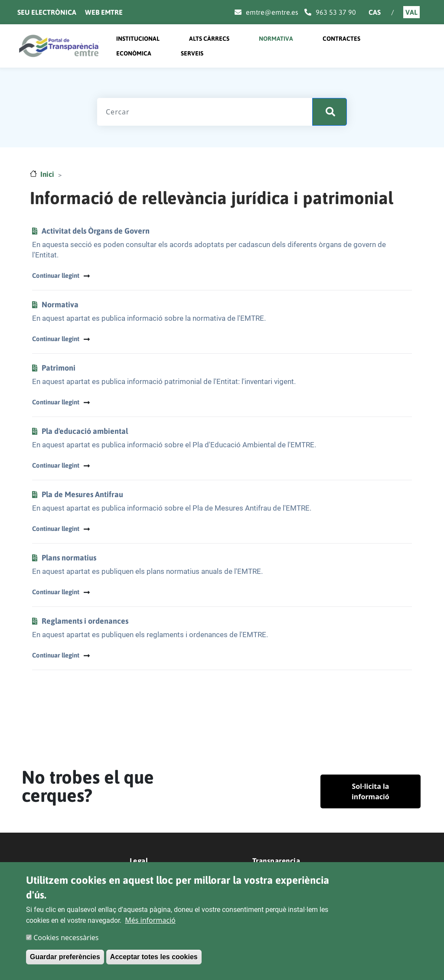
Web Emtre (104, 12)
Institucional (138, 39)
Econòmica (134, 53)
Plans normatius (69, 558)
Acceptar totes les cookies (154, 957)
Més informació (150, 920)
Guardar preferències (65, 957)
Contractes (341, 39)
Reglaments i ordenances (85, 621)
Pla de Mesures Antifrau (82, 494)
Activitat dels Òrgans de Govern (96, 231)
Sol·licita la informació (371, 791)
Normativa (276, 39)
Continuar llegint (56, 275)
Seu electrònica (47, 12)
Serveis (192, 53)
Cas (375, 12)
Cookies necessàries (66, 938)
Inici (47, 174)
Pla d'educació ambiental (85, 431)
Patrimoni (59, 368)
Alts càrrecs (209, 39)
